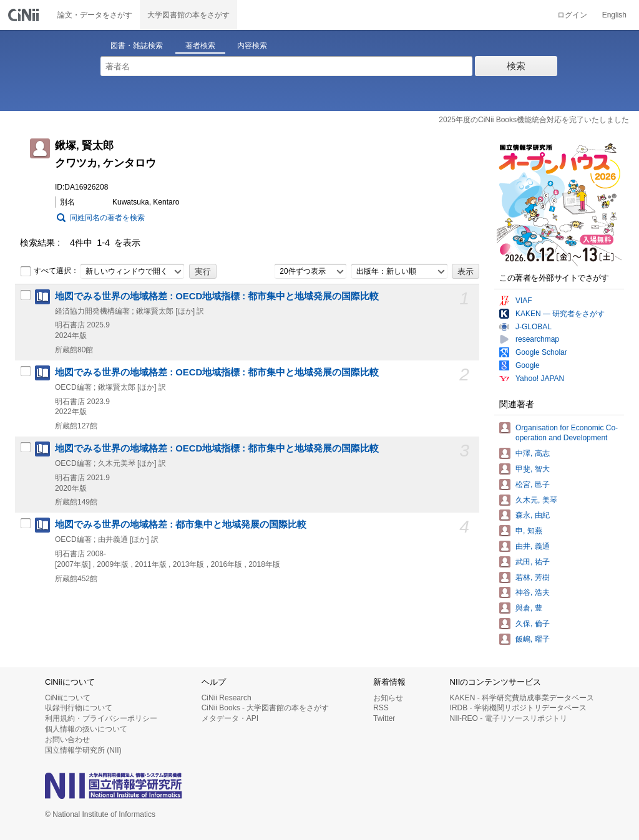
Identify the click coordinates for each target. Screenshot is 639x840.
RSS (381, 708)
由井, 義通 (533, 546)
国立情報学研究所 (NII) (83, 750)
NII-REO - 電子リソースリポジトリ (509, 718)
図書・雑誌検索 (137, 46)
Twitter (384, 718)
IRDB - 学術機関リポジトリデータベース (518, 708)
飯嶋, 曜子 (533, 639)
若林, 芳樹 (533, 577)
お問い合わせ (67, 740)
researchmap (537, 339)
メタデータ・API (230, 718)
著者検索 (200, 46)
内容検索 (252, 46)
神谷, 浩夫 (533, 592)
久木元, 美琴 (536, 500)
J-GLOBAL (534, 327)
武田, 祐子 (533, 562)
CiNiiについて (68, 698)
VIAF (524, 301)
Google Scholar (541, 352)
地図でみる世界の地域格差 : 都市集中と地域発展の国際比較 (181, 524)
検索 (516, 66)
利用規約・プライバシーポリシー (101, 718)
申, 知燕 (529, 531)
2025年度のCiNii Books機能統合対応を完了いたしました (534, 120)
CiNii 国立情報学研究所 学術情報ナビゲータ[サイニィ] (25, 15)
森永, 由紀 (533, 515)
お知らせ (388, 698)
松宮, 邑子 (533, 485)
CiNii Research (227, 698)
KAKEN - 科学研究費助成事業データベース (522, 698)
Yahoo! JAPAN (540, 379)
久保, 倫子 (533, 624)
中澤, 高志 (533, 453)
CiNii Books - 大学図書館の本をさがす (266, 708)
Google (528, 365)
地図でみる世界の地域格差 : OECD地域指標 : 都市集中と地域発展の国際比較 (217, 296)
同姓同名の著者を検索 (107, 218)
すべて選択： (49, 271)
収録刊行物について (79, 708)
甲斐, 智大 (533, 469)
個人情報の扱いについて (86, 729)
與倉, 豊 (529, 608)
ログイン (572, 15)
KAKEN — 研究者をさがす (560, 314)
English (614, 15)
